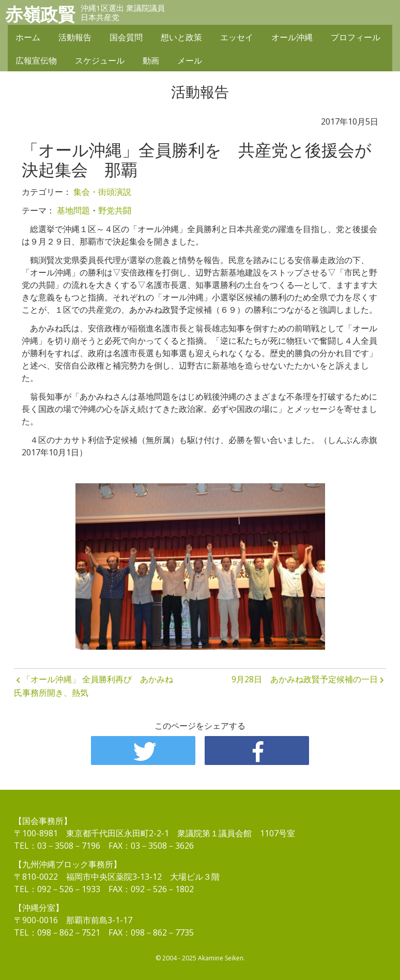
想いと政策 (181, 37)
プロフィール (356, 37)
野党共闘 (115, 210)
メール (190, 60)
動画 (151, 60)
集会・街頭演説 (102, 192)
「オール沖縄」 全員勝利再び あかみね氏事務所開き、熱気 (94, 686)
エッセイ (237, 37)
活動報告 (75, 37)
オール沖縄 (292, 37)
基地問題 (73, 210)
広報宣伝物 (36, 60)
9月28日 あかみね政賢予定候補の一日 (305, 679)
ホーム (28, 37)
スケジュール (100, 60)
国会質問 (126, 37)
